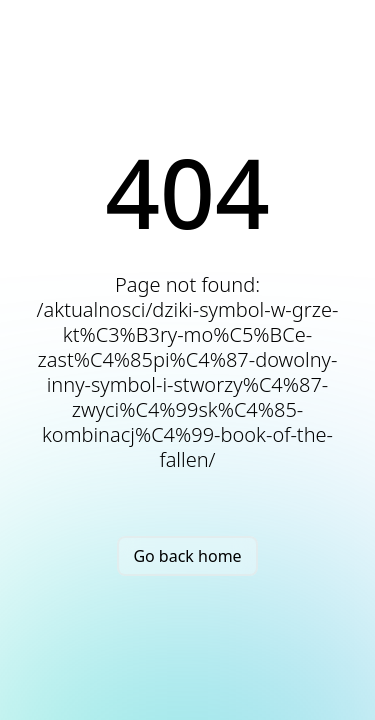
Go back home (187, 556)
